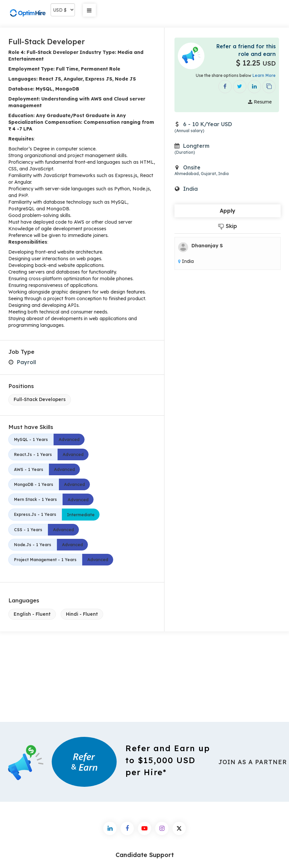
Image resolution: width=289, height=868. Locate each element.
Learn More (264, 75)
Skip (228, 226)
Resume (260, 102)
